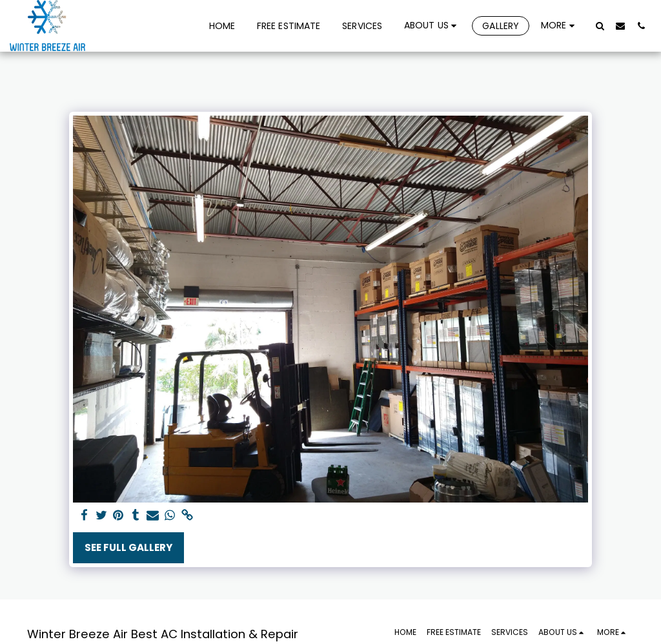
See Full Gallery (128, 547)
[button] (432, 26)
